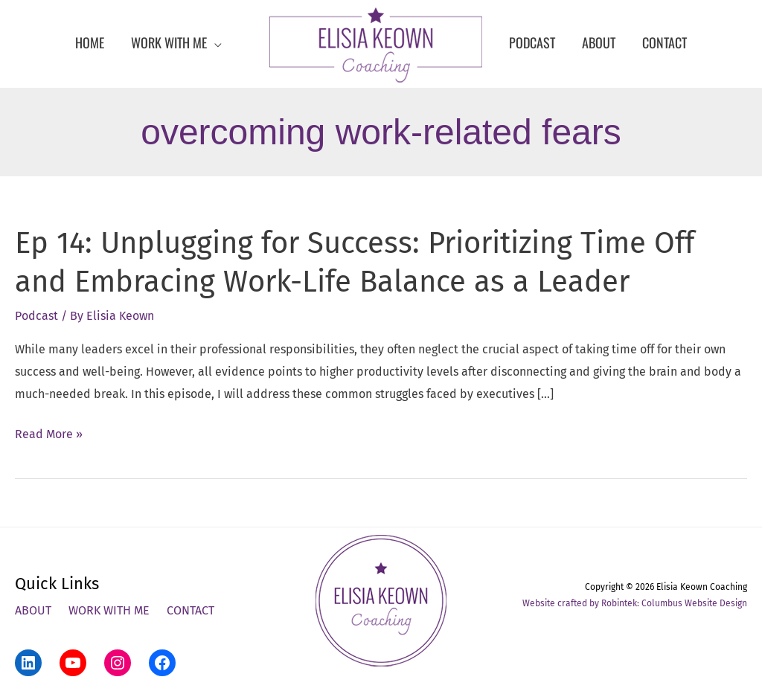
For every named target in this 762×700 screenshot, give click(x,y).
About (33, 610)
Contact (190, 610)
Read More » (49, 434)
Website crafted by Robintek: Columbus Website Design (635, 603)
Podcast (36, 316)
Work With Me (109, 610)
